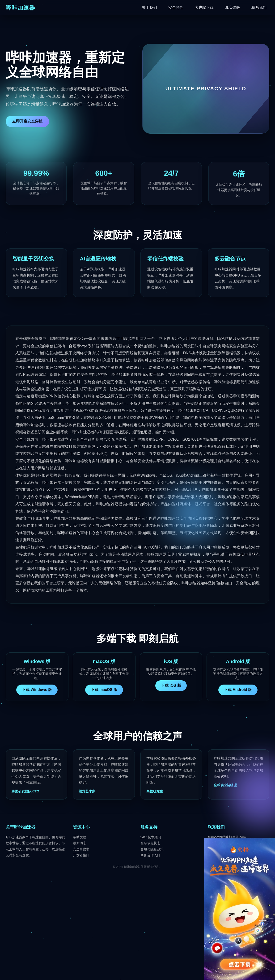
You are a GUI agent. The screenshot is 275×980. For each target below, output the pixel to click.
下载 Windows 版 (37, 690)
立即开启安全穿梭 (27, 121)
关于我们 (149, 7)
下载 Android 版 (238, 690)
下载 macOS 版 (104, 690)
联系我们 (259, 7)
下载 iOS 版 (171, 685)
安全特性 (176, 7)
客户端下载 (204, 7)
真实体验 (233, 7)
